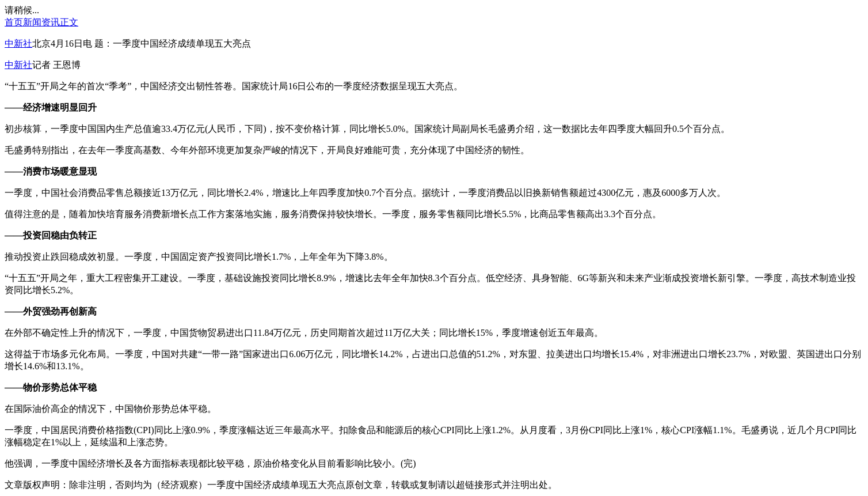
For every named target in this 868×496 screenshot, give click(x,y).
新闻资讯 (41, 22)
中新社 (18, 43)
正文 (69, 22)
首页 (14, 22)
